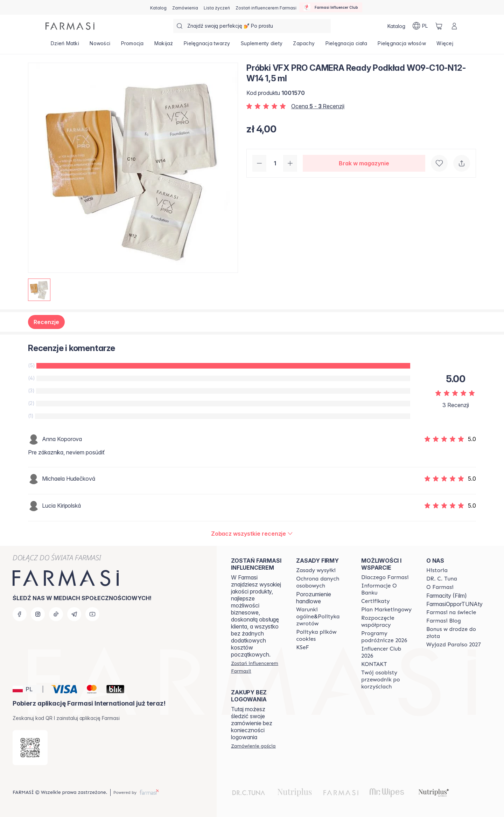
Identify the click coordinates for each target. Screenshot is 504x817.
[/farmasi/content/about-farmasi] (385, 577)
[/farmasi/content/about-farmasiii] (440, 587)
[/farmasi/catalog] (158, 7)
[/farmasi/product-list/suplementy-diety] (262, 46)
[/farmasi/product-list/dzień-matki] (65, 46)
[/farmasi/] (70, 26)
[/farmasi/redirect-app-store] (30, 748)
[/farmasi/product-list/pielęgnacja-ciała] (346, 46)
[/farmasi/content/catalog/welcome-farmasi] (387, 680)
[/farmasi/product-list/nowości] (100, 46)
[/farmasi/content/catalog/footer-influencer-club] (387, 652)
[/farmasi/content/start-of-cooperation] (387, 622)
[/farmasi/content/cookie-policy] (322, 636)
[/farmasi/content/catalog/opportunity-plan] (386, 610)
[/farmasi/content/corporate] (451, 612)
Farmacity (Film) (447, 596)
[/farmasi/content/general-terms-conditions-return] (322, 617)
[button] (27, 689)
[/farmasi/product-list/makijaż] (164, 46)
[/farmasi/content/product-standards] (376, 601)
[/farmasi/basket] (439, 26)
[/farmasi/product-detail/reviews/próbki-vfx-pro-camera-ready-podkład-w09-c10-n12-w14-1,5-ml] (252, 534)
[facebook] (20, 614)
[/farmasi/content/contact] (374, 664)
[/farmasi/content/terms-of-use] (322, 582)
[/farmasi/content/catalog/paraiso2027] (454, 645)
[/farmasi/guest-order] (253, 746)
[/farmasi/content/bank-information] (387, 589)
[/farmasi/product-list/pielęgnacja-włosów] (402, 46)
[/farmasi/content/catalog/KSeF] (303, 647)
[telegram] (74, 614)
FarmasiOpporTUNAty (454, 604)
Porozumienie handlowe (314, 598)
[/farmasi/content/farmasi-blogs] (444, 621)
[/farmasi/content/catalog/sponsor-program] (454, 633)
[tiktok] (56, 614)
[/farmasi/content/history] (437, 570)
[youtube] (92, 614)
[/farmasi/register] (185, 7)
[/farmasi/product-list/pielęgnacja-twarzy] (207, 46)
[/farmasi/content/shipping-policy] (316, 570)
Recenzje (46, 322)
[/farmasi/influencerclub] (331, 7)
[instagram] (38, 614)
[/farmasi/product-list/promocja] (132, 46)
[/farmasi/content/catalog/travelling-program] (387, 637)
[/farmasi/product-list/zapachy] (304, 46)
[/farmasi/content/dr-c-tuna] (442, 579)
